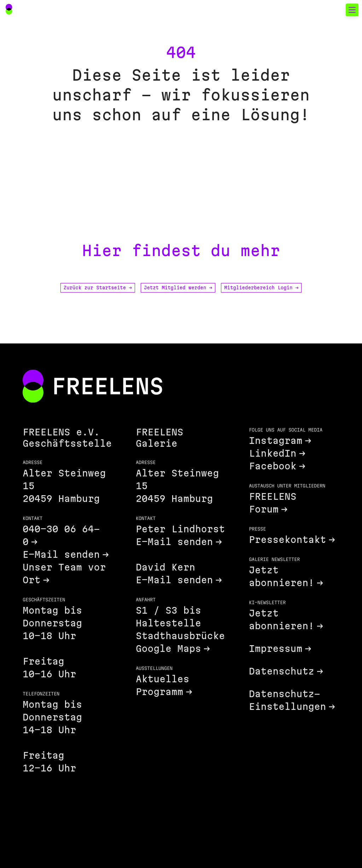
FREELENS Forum (273, 503)
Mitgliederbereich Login (261, 288)
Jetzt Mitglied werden (178, 288)
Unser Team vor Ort (64, 574)
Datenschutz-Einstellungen (287, 700)
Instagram (276, 441)
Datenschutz (282, 671)
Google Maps (168, 649)
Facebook (273, 466)
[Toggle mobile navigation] (352, 10)
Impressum (276, 649)
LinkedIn (273, 453)
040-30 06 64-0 (61, 535)
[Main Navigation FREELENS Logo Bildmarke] (9, 9)
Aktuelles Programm (162, 685)
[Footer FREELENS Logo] (92, 387)
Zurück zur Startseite (98, 288)
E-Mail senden (61, 554)
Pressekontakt (287, 540)
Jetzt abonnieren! (282, 576)
